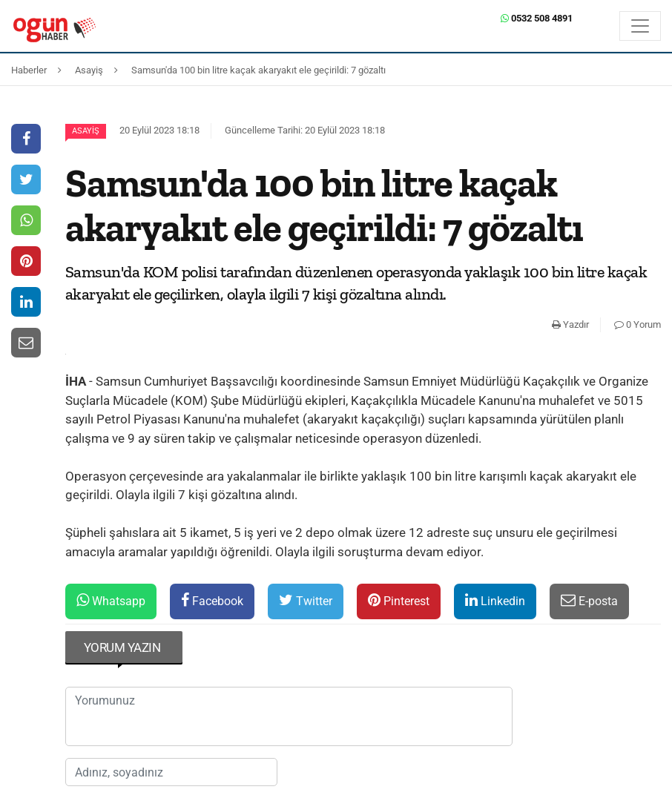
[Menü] (640, 26)
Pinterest (399, 600)
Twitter (306, 600)
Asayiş (86, 131)
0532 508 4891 (537, 18)
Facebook (212, 600)
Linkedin (495, 600)
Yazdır (570, 324)
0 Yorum (638, 324)
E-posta (589, 600)
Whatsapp (111, 600)
